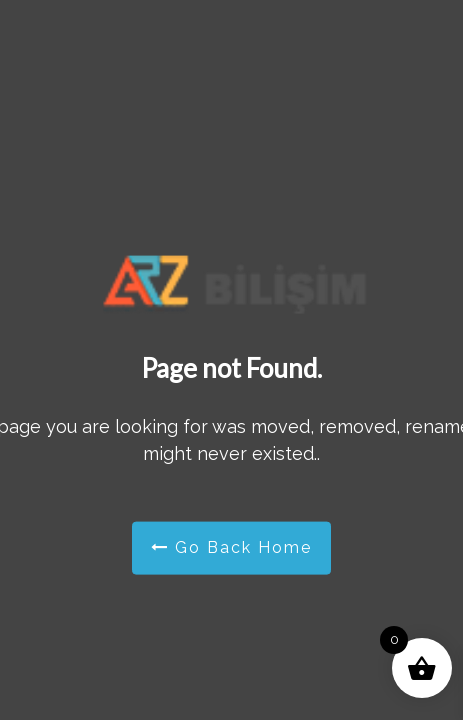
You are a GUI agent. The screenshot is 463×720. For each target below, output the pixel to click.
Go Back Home (231, 547)
